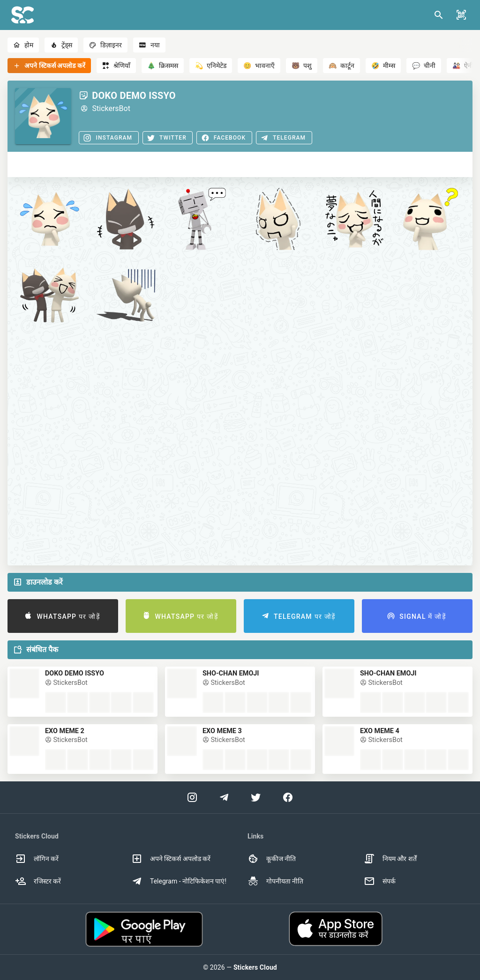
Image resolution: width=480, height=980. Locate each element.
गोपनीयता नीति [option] (275, 881)
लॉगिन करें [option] (37, 859)
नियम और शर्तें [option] (390, 859)
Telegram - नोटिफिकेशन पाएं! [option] (179, 881)
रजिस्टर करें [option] (38, 881)
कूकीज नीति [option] (272, 859)
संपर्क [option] (380, 881)
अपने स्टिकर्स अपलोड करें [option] (171, 859)
